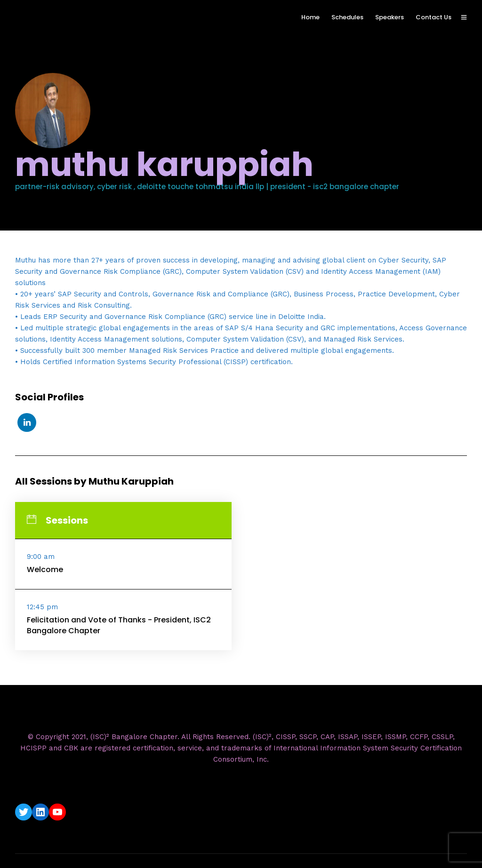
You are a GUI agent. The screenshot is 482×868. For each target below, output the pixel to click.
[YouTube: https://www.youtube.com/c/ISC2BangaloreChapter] (57, 812)
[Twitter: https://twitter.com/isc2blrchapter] (24, 812)
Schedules (347, 17)
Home (310, 17)
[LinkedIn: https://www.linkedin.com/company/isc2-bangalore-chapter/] (40, 812)
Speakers (390, 17)
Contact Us (434, 17)
